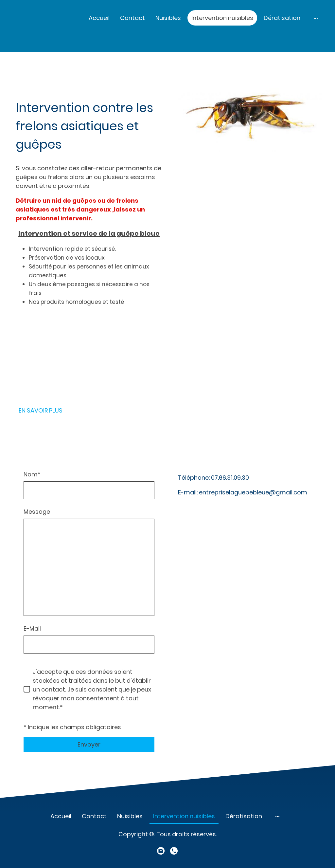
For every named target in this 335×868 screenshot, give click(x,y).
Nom (32, 474)
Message (37, 512)
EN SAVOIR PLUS (41, 410)
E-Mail (32, 628)
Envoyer (89, 744)
